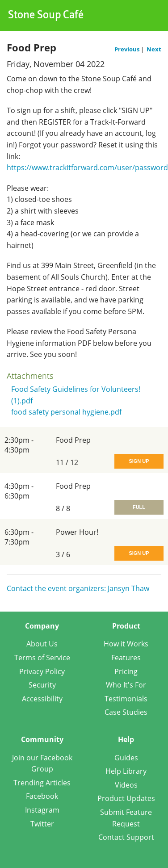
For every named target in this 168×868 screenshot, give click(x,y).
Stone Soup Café (46, 16)
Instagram (42, 810)
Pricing (126, 671)
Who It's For (126, 685)
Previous (128, 49)
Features (126, 658)
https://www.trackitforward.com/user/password (87, 168)
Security (42, 685)
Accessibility (42, 699)
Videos (126, 785)
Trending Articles (42, 783)
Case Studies (126, 712)
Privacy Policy (42, 671)
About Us (42, 644)
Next (154, 49)
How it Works (126, 644)
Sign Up (139, 461)
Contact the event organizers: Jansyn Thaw (78, 588)
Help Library (126, 771)
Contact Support (126, 837)
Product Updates (126, 798)
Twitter (42, 824)
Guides (126, 758)
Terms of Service (42, 658)
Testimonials (126, 699)
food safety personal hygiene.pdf (66, 412)
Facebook (42, 796)
